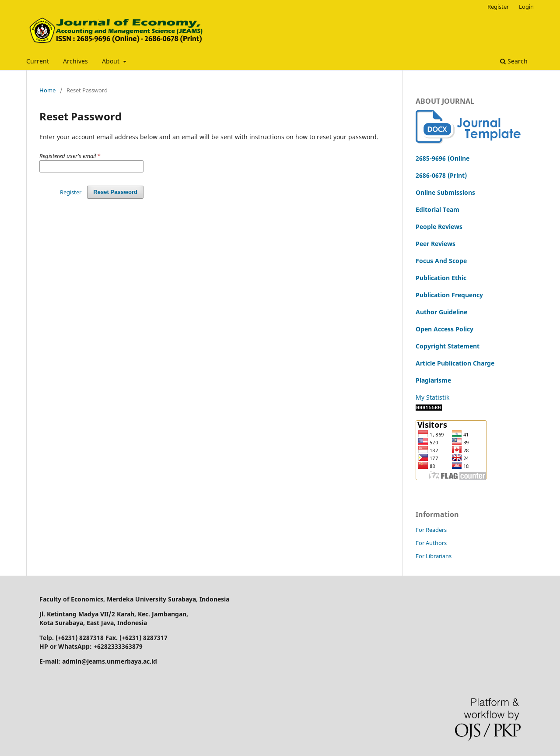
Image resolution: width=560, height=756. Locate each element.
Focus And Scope (441, 261)
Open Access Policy (444, 329)
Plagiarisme (433, 380)
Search (514, 61)
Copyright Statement (448, 346)
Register (498, 7)
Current (38, 61)
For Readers (431, 530)
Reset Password (115, 192)
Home (47, 90)
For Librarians (434, 556)
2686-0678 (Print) (441, 175)
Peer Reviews (436, 244)
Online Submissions (445, 192)
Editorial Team (437, 209)
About (112, 61)
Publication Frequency (449, 295)
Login (526, 7)
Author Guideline (441, 312)
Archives (75, 61)
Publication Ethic (441, 278)
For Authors (431, 543)
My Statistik (432, 397)
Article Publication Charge (455, 363)
